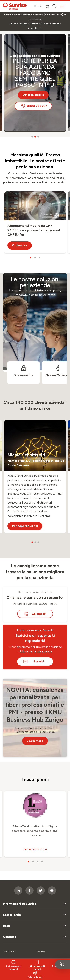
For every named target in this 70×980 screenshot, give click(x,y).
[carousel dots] (32, 137)
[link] (35, 26)
